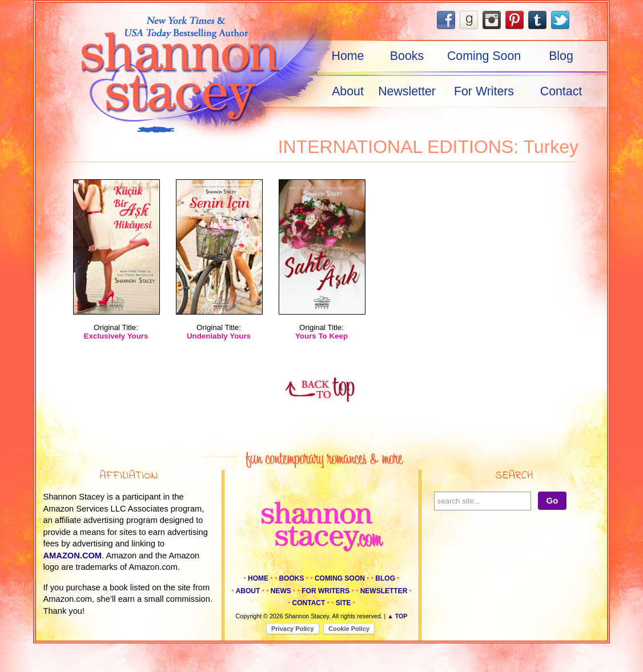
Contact (561, 91)
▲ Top (397, 616)
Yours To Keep (321, 336)
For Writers (484, 91)
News (281, 591)
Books (407, 56)
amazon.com (73, 556)
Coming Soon (484, 56)
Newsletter (407, 91)
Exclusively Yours (116, 336)
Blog (561, 56)
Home (348, 56)
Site (343, 603)
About (348, 91)
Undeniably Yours (219, 336)
